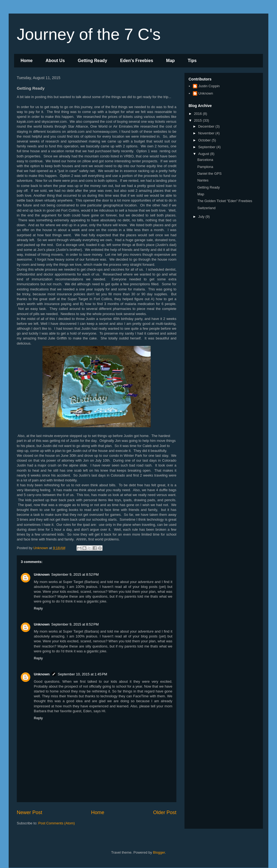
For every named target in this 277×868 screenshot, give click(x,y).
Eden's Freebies (137, 61)
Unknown (42, 574)
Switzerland (206, 208)
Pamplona (205, 167)
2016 (198, 114)
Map (170, 61)
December (207, 126)
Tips (192, 61)
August (204, 154)
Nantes (203, 180)
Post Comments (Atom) (57, 823)
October (205, 140)
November (207, 133)
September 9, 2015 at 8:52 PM (75, 574)
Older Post (165, 812)
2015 (198, 120)
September (207, 147)
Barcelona (205, 160)
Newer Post (29, 812)
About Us (55, 61)
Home (27, 61)
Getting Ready (93, 61)
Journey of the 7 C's (89, 34)
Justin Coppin (209, 86)
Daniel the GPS (209, 174)
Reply (38, 608)
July (202, 217)
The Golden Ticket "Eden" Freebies (225, 201)
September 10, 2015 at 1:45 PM (83, 674)
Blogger (159, 852)
